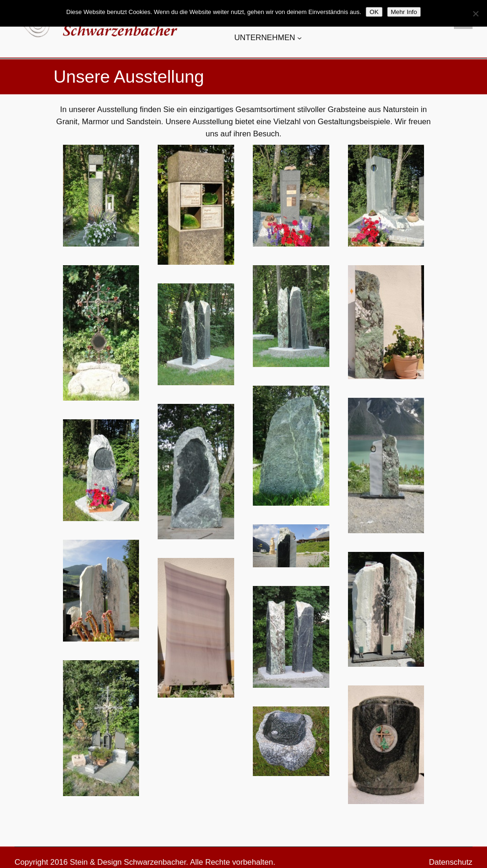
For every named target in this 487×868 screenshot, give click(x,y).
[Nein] (475, 14)
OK (374, 12)
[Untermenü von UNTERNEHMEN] (299, 38)
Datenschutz (450, 862)
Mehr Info (404, 12)
